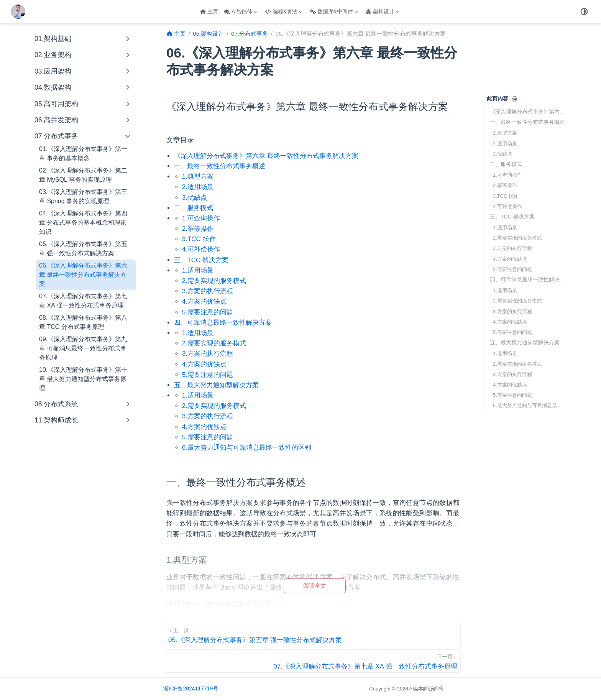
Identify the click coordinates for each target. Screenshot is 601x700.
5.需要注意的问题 (512, 269)
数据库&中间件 (334, 12)
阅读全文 (315, 586)
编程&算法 (284, 12)
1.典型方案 (505, 133)
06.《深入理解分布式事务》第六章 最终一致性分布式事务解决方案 (83, 275)
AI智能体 (241, 12)
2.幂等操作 (505, 185)
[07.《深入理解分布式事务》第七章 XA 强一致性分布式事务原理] (313, 661)
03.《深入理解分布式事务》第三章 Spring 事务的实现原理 (83, 196)
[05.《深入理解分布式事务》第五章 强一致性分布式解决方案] (313, 635)
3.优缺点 (502, 154)
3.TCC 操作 (506, 196)
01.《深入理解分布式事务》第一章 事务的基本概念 (83, 154)
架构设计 (383, 12)
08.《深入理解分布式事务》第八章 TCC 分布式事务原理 (83, 322)
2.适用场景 (505, 144)
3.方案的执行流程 (512, 248)
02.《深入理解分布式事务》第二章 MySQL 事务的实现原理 (83, 175)
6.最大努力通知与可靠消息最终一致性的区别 (530, 405)
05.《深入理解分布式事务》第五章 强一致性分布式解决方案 (83, 249)
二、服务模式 (506, 164)
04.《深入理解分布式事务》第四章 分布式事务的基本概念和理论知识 (83, 223)
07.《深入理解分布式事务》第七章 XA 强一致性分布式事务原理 (83, 301)
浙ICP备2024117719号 (191, 688)
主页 (209, 12)
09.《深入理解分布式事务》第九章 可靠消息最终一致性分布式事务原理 (83, 348)
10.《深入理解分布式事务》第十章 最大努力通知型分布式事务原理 (83, 379)
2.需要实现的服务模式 (517, 238)
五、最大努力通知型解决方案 (525, 342)
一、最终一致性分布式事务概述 (527, 122)
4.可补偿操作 (507, 206)
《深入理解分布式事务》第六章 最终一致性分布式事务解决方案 (528, 112)
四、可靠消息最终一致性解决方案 (528, 279)
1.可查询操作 (507, 175)
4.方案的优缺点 (510, 259)
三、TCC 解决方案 (512, 217)
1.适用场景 (505, 228)
